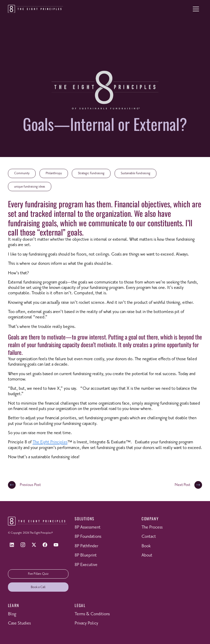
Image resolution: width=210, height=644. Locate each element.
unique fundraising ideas (30, 187)
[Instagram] (23, 545)
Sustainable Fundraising (136, 173)
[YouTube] (56, 545)
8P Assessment (88, 527)
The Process (152, 527)
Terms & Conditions (92, 614)
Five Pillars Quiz (38, 574)
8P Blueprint (86, 555)
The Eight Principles (50, 442)
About (147, 555)
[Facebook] (45, 545)
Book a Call (38, 587)
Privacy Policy (86, 623)
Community (22, 173)
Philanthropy (54, 173)
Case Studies (19, 623)
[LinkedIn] (12, 545)
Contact (149, 537)
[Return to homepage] (36, 9)
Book (146, 546)
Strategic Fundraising (91, 173)
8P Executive (86, 565)
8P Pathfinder (86, 546)
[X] (34, 545)
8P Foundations (88, 537)
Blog (12, 614)
